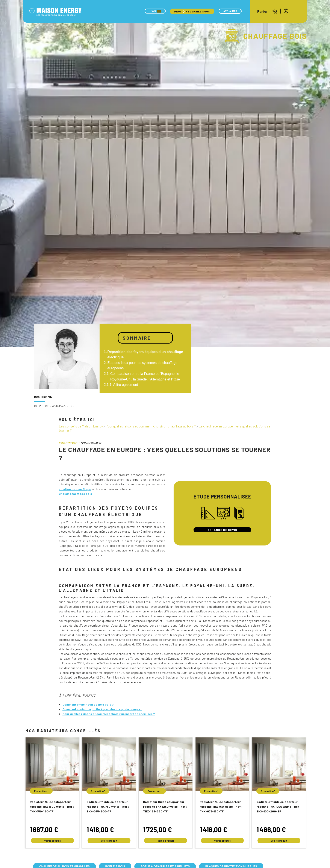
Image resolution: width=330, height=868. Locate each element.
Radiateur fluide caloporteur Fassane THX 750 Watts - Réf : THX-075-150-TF (221, 807)
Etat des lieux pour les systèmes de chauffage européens (142, 366)
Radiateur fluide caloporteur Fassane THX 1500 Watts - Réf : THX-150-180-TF (52, 807)
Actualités (230, 11)
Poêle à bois (115, 866)
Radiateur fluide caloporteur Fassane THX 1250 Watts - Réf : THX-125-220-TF (165, 807)
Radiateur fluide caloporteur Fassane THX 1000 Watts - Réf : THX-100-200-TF (279, 807)
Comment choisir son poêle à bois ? (88, 704)
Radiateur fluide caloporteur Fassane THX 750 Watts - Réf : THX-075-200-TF (108, 807)
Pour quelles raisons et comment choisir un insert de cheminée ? (109, 714)
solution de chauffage (75, 489)
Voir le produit (52, 841)
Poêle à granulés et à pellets (165, 866)
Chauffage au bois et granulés (64, 866)
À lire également (126, 385)
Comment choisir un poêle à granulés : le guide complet (102, 709)
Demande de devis (222, 530)
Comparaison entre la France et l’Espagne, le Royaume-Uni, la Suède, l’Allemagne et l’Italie (145, 376)
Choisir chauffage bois (75, 494)
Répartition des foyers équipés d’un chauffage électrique (145, 355)
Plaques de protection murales (231, 866)
